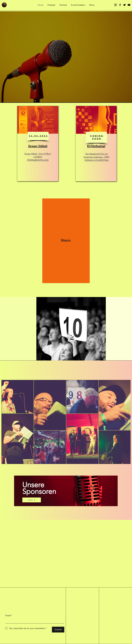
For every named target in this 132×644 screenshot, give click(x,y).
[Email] (34, 621)
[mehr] (32, 500)
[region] (38, 144)
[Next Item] (126, 422)
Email (9, 615)
